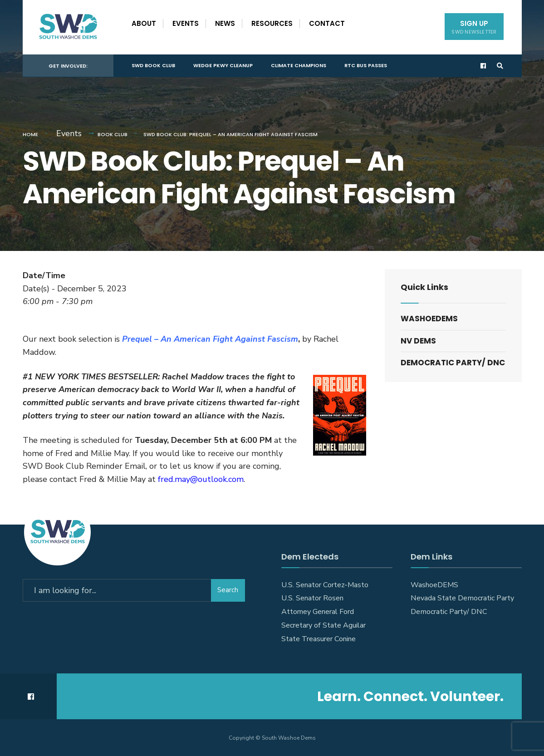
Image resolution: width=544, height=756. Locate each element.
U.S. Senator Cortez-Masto (325, 585)
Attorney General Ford (318, 612)
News (225, 23)
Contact (327, 23)
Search (228, 590)
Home (30, 134)
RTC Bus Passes (366, 65)
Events (186, 23)
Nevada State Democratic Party (462, 598)
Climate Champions (299, 65)
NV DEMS (418, 341)
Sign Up (474, 27)
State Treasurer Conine (319, 639)
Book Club (113, 134)
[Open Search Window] (500, 66)
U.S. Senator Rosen (312, 598)
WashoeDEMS (429, 319)
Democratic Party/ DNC (453, 363)
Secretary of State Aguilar (323, 625)
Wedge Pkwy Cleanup (223, 65)
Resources (272, 23)
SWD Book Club (153, 65)
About (144, 23)
